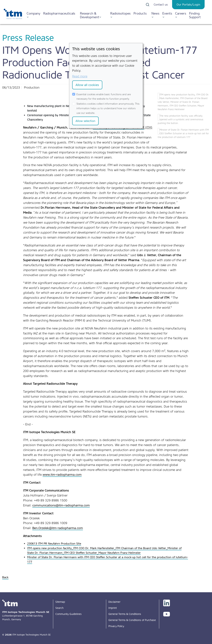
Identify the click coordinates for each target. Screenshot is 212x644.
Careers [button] (181, 13)
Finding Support (195, 15)
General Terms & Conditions (125, 614)
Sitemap (60, 602)
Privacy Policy (116, 626)
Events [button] (167, 13)
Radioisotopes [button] (120, 13)
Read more (80, 76)
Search (59, 608)
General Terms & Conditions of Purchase (132, 620)
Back (5, 577)
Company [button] (33, 13)
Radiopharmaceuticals (59, 13)
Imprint (113, 608)
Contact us (161, 5)
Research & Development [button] (90, 15)
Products (140, 13)
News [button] (155, 13)
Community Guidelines (69, 614)
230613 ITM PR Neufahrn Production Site (54, 544)
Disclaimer (114, 602)
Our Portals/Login (188, 5)
